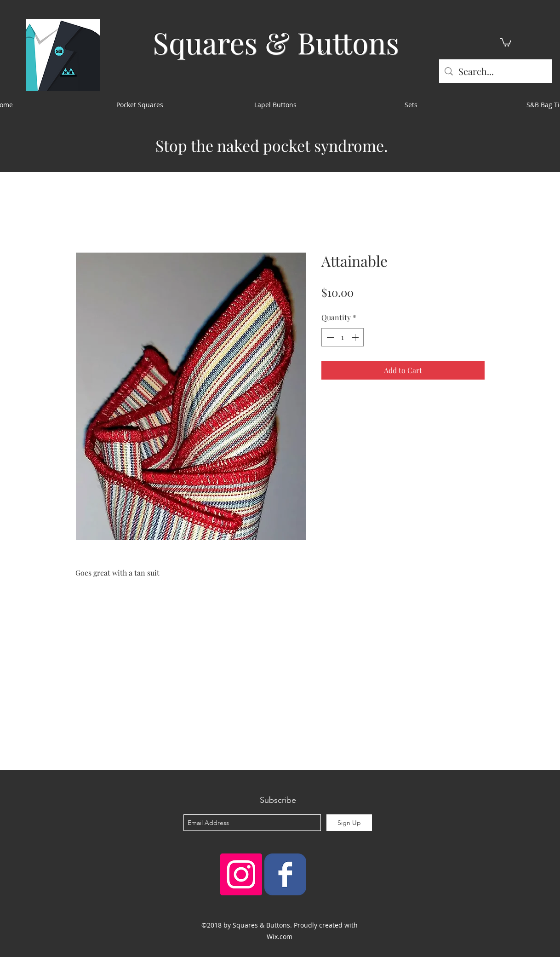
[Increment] (356, 337)
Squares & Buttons (276, 42)
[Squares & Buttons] (285, 874)
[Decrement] (329, 337)
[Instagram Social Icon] (241, 874)
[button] (506, 42)
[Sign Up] (349, 823)
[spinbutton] (343, 337)
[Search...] (496, 71)
